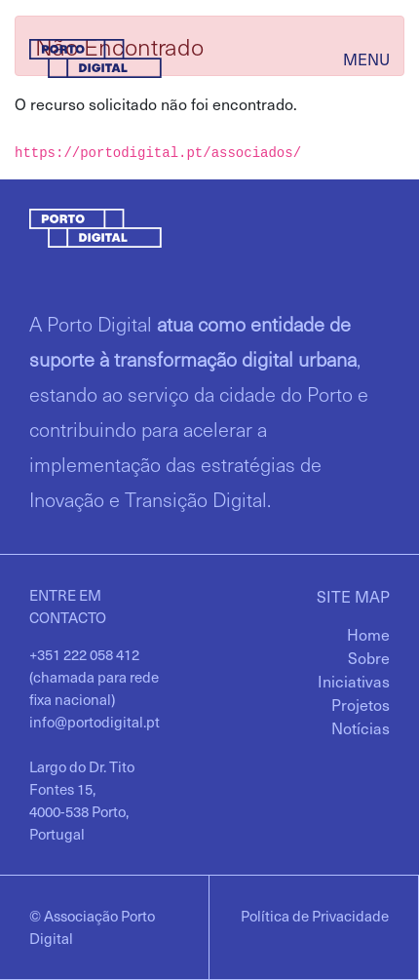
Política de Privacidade (315, 916)
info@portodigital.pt (95, 722)
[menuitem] (368, 634)
